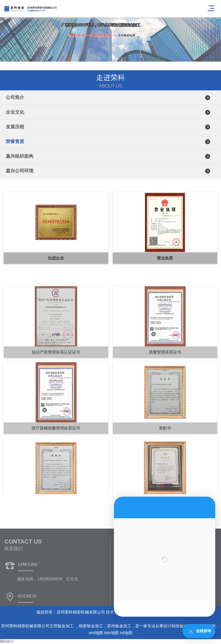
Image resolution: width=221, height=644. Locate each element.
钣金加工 (66, 626)
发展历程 (15, 127)
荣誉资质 (15, 141)
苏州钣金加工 (119, 626)
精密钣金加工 (91, 626)
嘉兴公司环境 (20, 171)
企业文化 (15, 112)
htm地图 (112, 633)
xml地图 (96, 633)
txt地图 (126, 633)
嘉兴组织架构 (20, 156)
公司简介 (15, 97)
